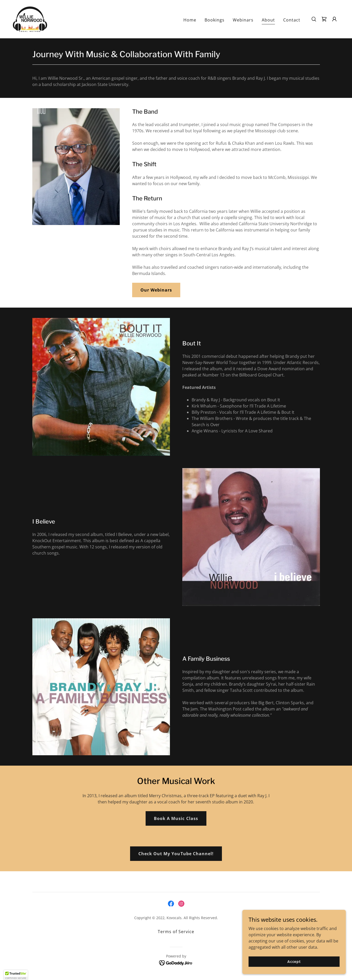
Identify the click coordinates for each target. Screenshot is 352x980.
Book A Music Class (176, 818)
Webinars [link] (243, 20)
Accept (294, 961)
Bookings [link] (215, 20)
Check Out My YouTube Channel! (176, 854)
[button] (334, 19)
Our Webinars (156, 290)
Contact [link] (292, 20)
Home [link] (190, 20)
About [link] (268, 20)
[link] (30, 19)
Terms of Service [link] (176, 932)
